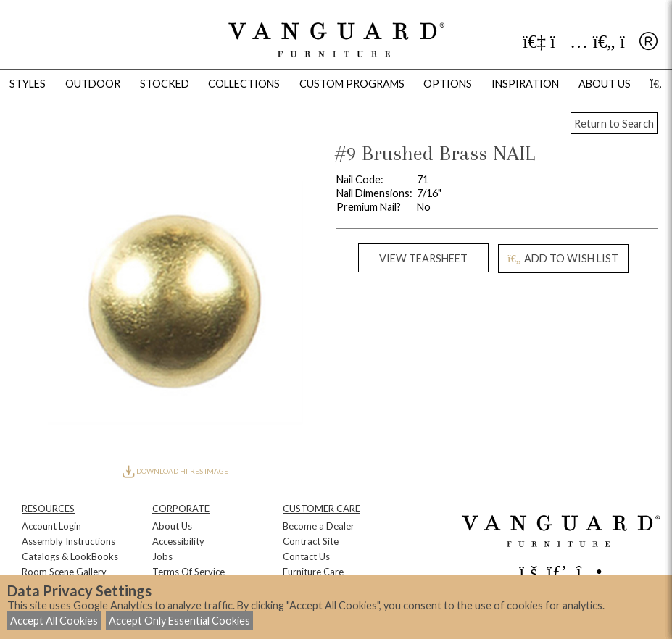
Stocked (165, 84)
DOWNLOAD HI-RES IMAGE (175, 471)
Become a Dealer (319, 526)
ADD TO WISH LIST (563, 258)
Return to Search (614, 124)
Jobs (162, 556)
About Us (172, 526)
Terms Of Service (188, 572)
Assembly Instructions (69, 541)
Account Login (51, 526)
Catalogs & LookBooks (70, 556)
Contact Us (306, 556)
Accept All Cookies (54, 621)
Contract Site (311, 541)
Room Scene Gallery (64, 572)
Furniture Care (313, 572)
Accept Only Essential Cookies (179, 621)
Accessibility (178, 541)
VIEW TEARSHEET (423, 258)
